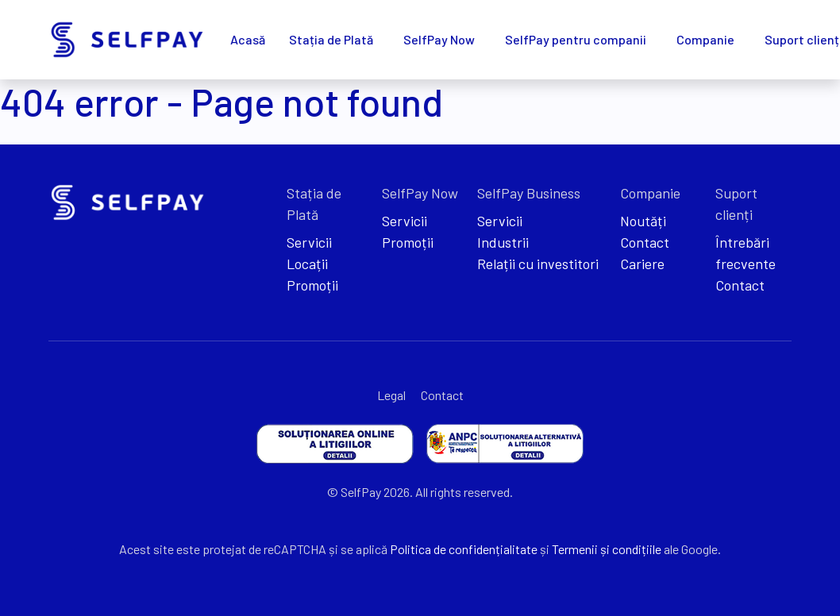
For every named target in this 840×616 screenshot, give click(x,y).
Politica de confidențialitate (464, 549)
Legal (391, 395)
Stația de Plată (331, 39)
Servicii (309, 242)
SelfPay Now (439, 39)
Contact (645, 242)
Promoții (312, 285)
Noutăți (643, 221)
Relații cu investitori (538, 264)
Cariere (642, 264)
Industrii (503, 242)
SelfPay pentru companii (576, 39)
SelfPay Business (529, 193)
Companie (705, 39)
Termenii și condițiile (607, 549)
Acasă (248, 39)
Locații (307, 264)
